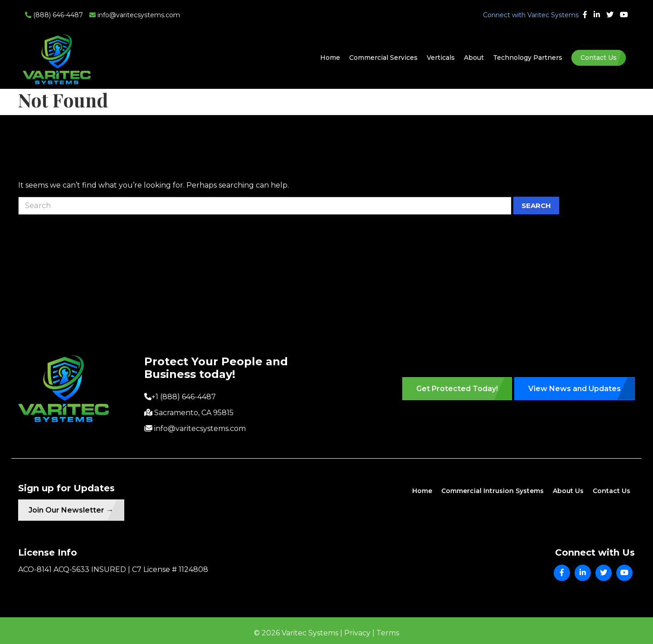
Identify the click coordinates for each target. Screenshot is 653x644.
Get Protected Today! (457, 389)
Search (536, 206)
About (474, 58)
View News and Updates (575, 389)
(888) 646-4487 (54, 15)
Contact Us (599, 58)
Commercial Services (383, 58)
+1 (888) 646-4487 (184, 397)
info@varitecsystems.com (135, 15)
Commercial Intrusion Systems (492, 491)
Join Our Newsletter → (75, 511)
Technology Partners (528, 58)
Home (330, 58)
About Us (568, 491)
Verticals (441, 58)
